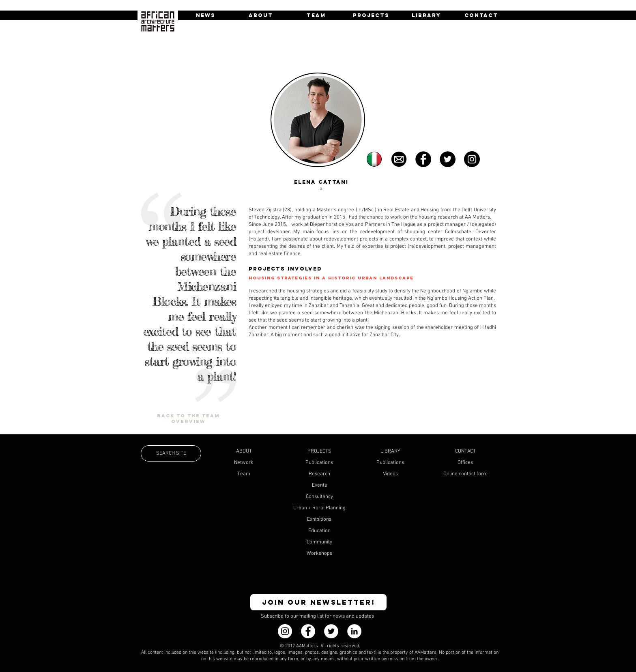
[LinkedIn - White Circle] (354, 631)
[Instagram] (285, 631)
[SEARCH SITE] (171, 453)
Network (244, 463)
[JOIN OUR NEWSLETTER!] (318, 602)
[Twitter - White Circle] (331, 631)
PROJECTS (319, 451)
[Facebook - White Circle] (308, 631)
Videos (390, 474)
